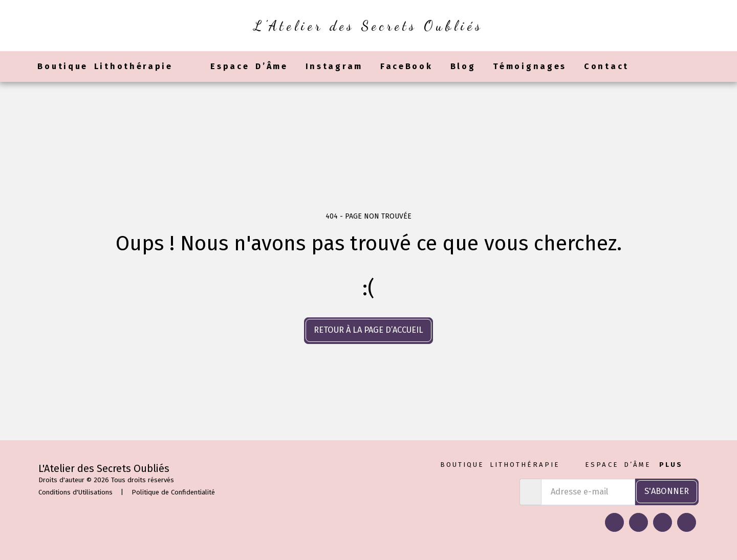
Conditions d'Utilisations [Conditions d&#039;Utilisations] (75, 492)
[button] (646, 67)
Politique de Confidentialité (173, 492)
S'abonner (667, 491)
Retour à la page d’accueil (368, 330)
